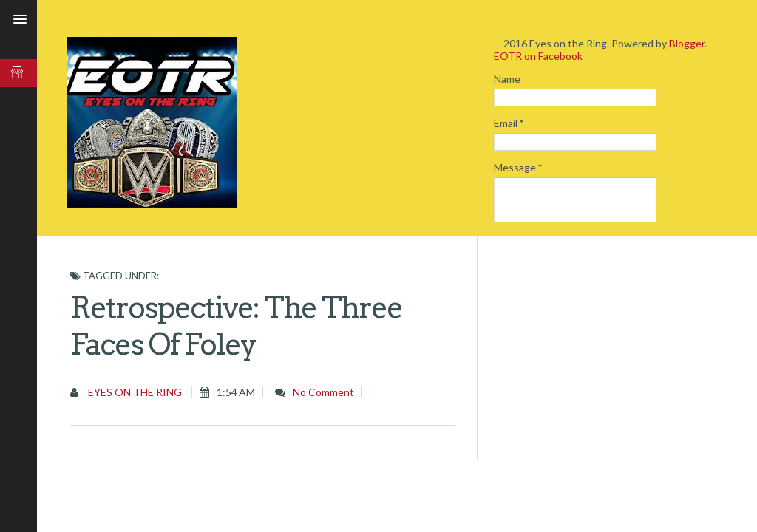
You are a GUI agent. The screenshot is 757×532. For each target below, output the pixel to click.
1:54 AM (236, 392)
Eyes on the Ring (134, 392)
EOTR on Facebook (538, 56)
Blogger (687, 43)
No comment (323, 392)
